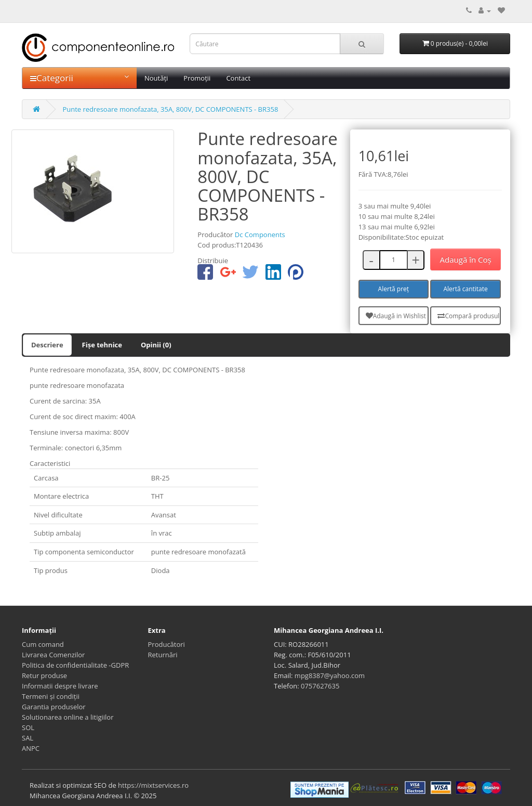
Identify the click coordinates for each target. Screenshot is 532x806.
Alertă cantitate (465, 289)
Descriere (47, 345)
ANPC (31, 748)
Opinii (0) (156, 345)
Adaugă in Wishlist (396, 316)
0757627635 (320, 686)
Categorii (79, 78)
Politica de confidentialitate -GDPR (75, 665)
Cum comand (43, 644)
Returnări (163, 655)
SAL (28, 738)
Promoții (197, 78)
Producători (167, 644)
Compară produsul (468, 316)
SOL (28, 727)
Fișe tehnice (102, 345)
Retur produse (44, 675)
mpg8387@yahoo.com (330, 675)
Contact (238, 78)
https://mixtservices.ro (153, 785)
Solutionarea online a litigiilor (68, 717)
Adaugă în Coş (466, 259)
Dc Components (260, 235)
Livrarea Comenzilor (53, 655)
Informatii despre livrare (60, 686)
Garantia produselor (54, 707)
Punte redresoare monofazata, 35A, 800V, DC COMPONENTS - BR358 (170, 109)
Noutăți (156, 78)
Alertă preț (394, 289)
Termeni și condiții (51, 696)
